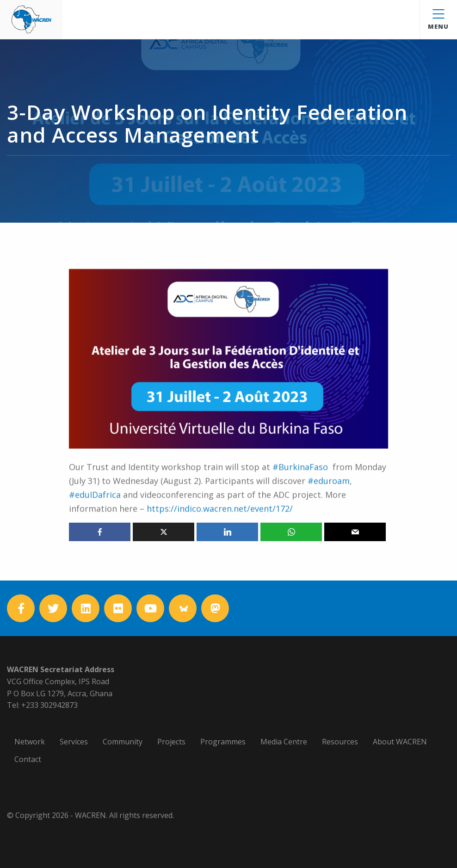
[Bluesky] (183, 608)
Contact (28, 759)
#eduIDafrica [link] (95, 511)
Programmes (223, 742)
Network (30, 742)
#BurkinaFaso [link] (300, 483)
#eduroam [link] (329, 497)
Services (74, 742)
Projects (171, 742)
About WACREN (400, 742)
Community (123, 742)
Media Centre (284, 742)
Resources (340, 742)
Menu (438, 20)
